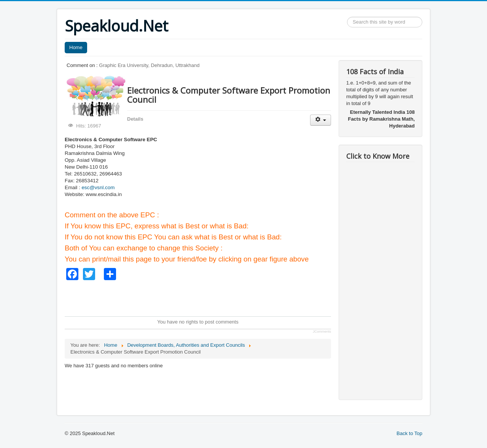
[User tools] (321, 120)
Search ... (347, 17)
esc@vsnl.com (98, 187)
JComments (322, 332)
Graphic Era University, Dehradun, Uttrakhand (149, 65)
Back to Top (409, 433)
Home (76, 47)
